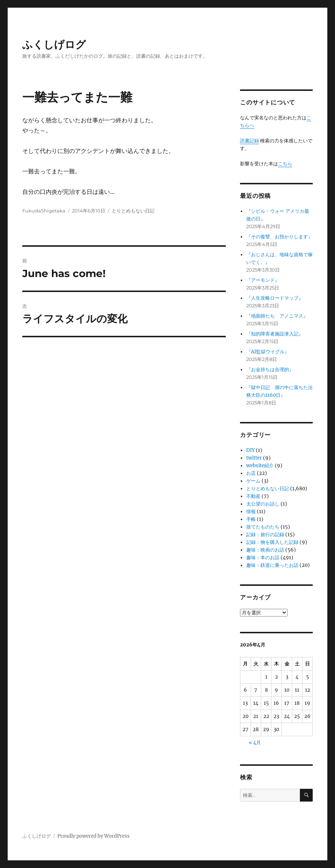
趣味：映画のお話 (265, 550)
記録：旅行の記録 (265, 535)
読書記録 (250, 141)
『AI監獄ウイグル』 (268, 352)
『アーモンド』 (263, 280)
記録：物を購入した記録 (272, 542)
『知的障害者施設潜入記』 (275, 334)
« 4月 (255, 743)
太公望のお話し (263, 504)
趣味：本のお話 (263, 558)
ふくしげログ (54, 45)
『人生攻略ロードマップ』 (275, 298)
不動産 (253, 496)
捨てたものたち (263, 527)
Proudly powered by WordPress (94, 836)
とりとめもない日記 (133, 211)
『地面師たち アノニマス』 (277, 316)
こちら (285, 164)
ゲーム (253, 481)
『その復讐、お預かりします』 (279, 237)
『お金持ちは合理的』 (270, 370)
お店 (251, 473)
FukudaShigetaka (44, 211)
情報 (251, 512)
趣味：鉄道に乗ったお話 (272, 565)
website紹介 (260, 466)
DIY (250, 450)
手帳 (251, 519)
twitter (254, 458)
